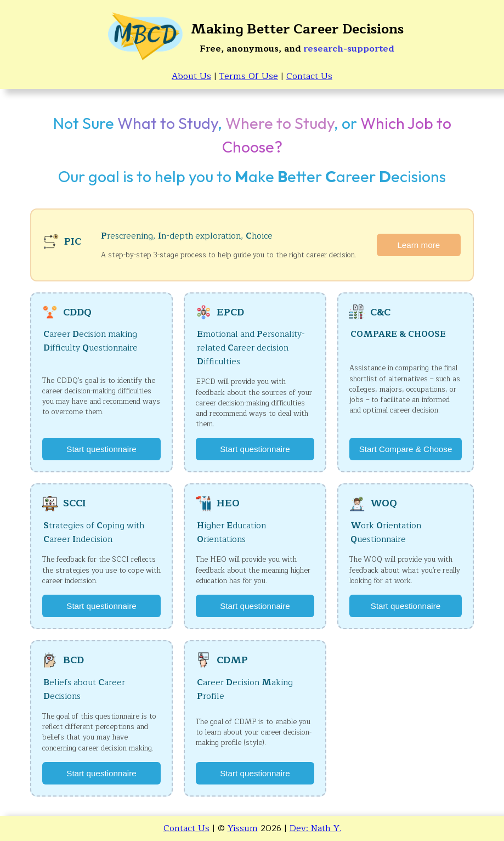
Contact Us (309, 76)
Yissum (243, 828)
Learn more (418, 245)
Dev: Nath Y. (315, 828)
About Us (191, 76)
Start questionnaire (101, 449)
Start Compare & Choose (406, 449)
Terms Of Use (249, 76)
